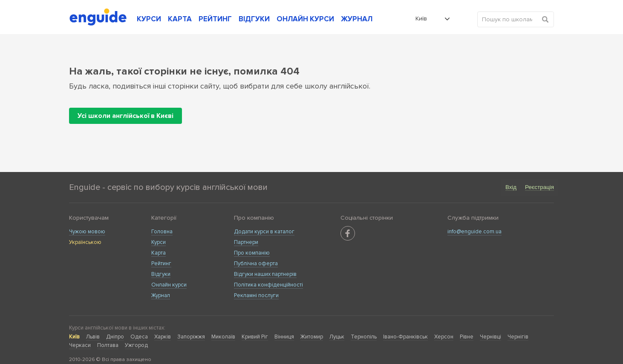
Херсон (444, 337)
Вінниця (284, 337)
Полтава (108, 345)
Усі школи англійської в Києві (125, 116)
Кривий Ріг (255, 337)
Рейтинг (161, 264)
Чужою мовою (87, 232)
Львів (93, 337)
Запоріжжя (191, 337)
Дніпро (115, 337)
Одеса (139, 337)
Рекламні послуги (256, 295)
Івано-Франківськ (405, 337)
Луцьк (337, 337)
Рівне (467, 337)
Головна (162, 232)
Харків (163, 337)
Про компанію (252, 253)
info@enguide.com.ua (474, 232)
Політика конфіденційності (268, 285)
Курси (159, 242)
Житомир (312, 337)
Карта (159, 253)
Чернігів (518, 337)
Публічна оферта (256, 264)
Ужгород (136, 345)
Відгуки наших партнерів (265, 274)
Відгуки (161, 274)
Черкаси (80, 345)
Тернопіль (364, 337)
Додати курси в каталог (264, 232)
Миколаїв (223, 337)
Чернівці (490, 337)
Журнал (161, 295)
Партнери (246, 242)
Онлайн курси (169, 285)
